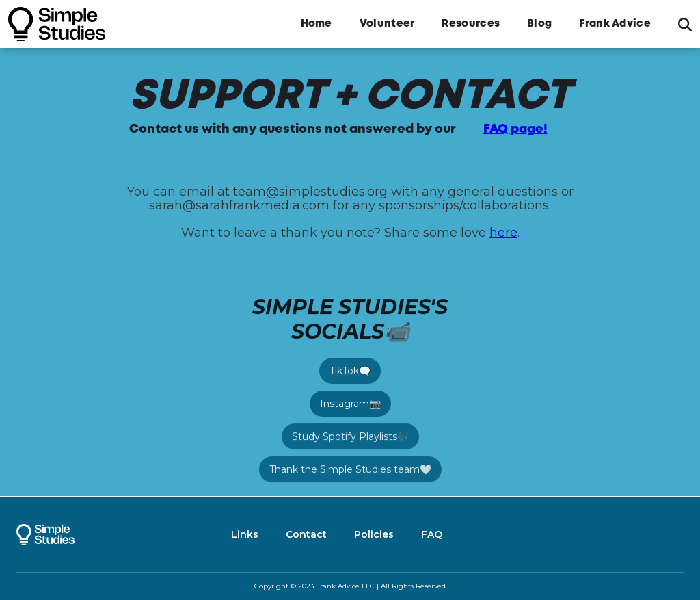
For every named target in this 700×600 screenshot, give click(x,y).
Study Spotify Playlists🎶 (350, 436)
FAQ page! (515, 129)
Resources (471, 24)
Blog (539, 24)
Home (317, 24)
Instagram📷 (350, 404)
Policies (374, 534)
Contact (306, 534)
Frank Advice (615, 24)
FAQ (432, 534)
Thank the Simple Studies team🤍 (350, 469)
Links (245, 534)
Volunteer (387, 24)
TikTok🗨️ (350, 371)
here (503, 233)
